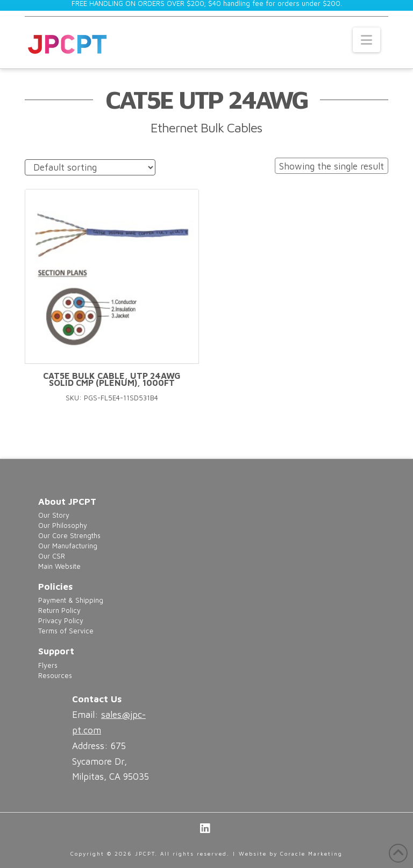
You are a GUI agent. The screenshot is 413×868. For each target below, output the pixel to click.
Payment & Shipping (71, 600)
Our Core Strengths (69, 536)
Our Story (54, 515)
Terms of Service (66, 631)
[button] (366, 40)
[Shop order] (90, 168)
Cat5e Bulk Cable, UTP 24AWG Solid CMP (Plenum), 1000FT (112, 379)
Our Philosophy (63, 525)
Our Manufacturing (68, 546)
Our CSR (52, 556)
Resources (55, 676)
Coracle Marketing (311, 853)
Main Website (59, 566)
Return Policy (59, 611)
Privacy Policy (61, 621)
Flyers (48, 665)
